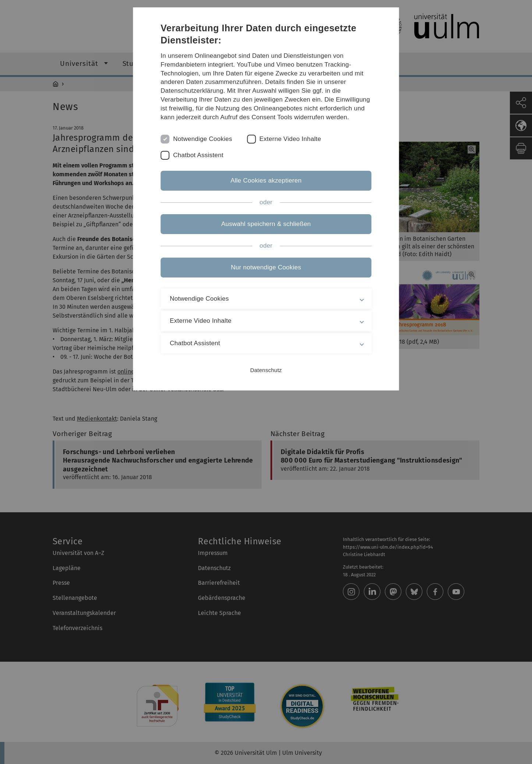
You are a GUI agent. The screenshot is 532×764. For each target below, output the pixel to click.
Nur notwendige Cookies (266, 267)
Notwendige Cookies (203, 139)
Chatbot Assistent (198, 155)
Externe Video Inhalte (290, 139)
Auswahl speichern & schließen (266, 224)
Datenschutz (266, 370)
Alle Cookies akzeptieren (266, 181)
